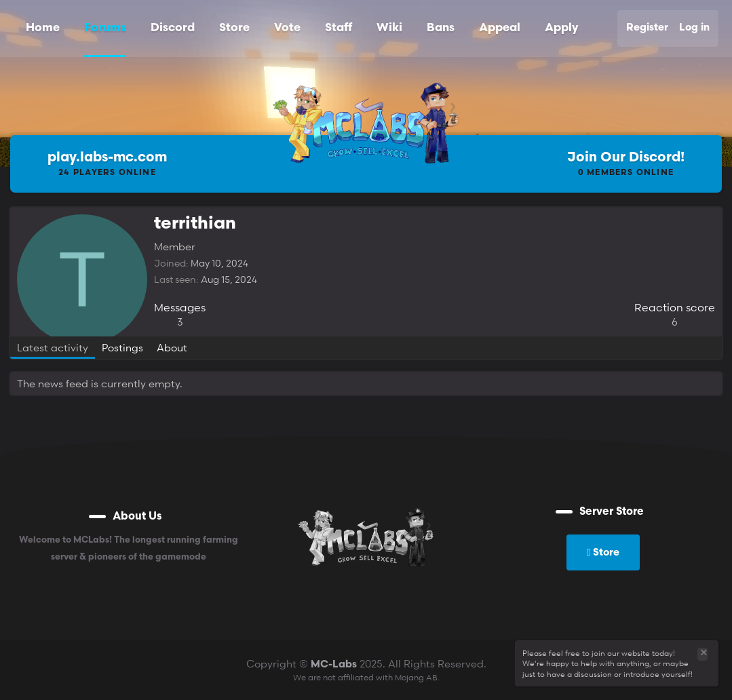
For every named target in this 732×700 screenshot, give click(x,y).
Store (234, 28)
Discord (173, 28)
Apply (561, 28)
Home (43, 28)
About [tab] (172, 347)
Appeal (500, 28)
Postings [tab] (122, 347)
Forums (105, 28)
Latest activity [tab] (53, 347)
